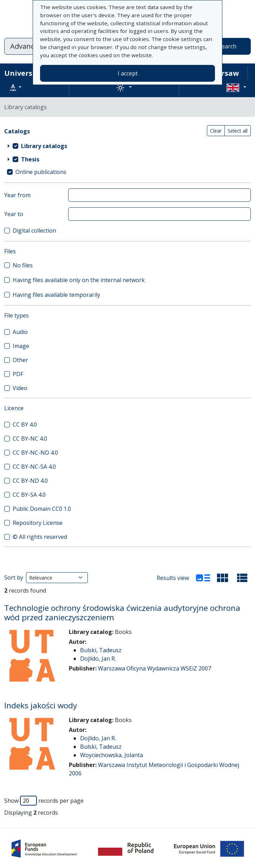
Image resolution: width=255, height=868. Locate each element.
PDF (18, 374)
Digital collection (34, 231)
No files (23, 265)
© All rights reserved (40, 537)
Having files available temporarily (56, 295)
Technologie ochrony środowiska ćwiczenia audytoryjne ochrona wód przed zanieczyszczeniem (122, 613)
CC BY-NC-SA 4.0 (34, 467)
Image (21, 346)
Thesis (30, 159)
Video (20, 388)
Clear (216, 131)
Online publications (41, 172)
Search (227, 46)
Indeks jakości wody (41, 705)
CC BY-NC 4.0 (30, 439)
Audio (20, 332)
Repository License (38, 523)
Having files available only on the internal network (79, 280)
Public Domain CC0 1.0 (42, 509)
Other (20, 360)
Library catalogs (44, 146)
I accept (128, 73)
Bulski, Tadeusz (101, 650)
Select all (238, 131)
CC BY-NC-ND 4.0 (35, 453)
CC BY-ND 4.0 (30, 481)
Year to (14, 214)
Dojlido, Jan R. (98, 659)
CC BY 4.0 (25, 425)
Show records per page (44, 801)
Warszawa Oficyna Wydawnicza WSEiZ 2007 (155, 668)
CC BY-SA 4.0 (29, 495)
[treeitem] (127, 146)
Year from (17, 195)
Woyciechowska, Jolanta (112, 755)
